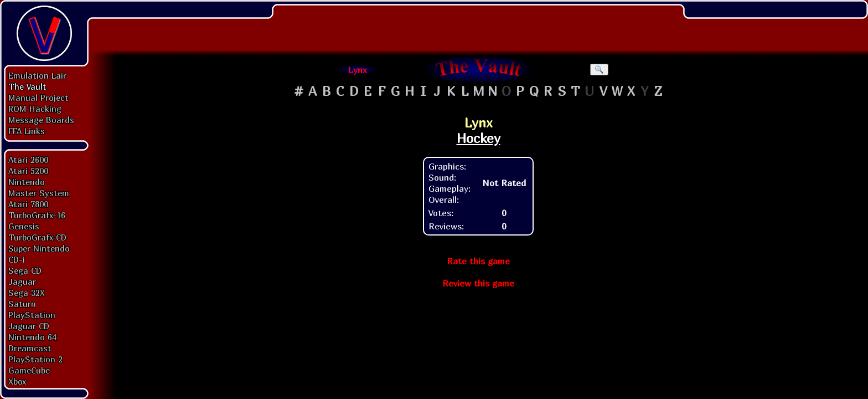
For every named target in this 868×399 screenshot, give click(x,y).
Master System (39, 193)
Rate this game (478, 261)
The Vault (27, 86)
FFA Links (27, 131)
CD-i (17, 259)
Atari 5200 (28, 171)
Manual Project (38, 98)
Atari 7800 (28, 204)
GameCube (29, 370)
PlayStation (32, 315)
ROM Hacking (35, 109)
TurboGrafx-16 (37, 215)
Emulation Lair (37, 75)
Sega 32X (27, 293)
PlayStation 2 (35, 359)
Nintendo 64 (32, 337)
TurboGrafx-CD (37, 237)
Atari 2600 (28, 160)
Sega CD (25, 270)
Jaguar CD (29, 326)
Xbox (17, 381)
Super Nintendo (39, 248)
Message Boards (41, 120)
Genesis (24, 226)
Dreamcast (30, 348)
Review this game (478, 283)
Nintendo (27, 182)
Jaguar (22, 282)
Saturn (22, 304)
